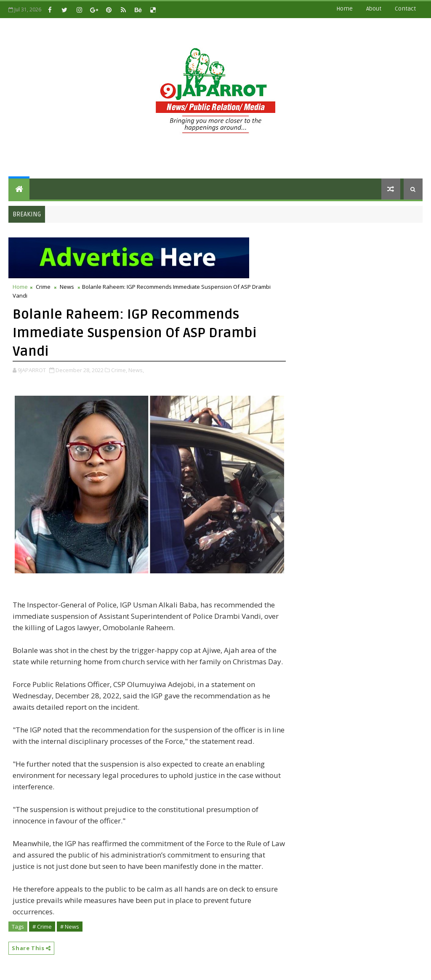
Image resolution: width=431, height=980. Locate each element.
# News (70, 927)
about (374, 9)
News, (136, 370)
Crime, (119, 370)
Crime (43, 287)
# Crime (42, 927)
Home (345, 9)
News (67, 287)
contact (405, 9)
